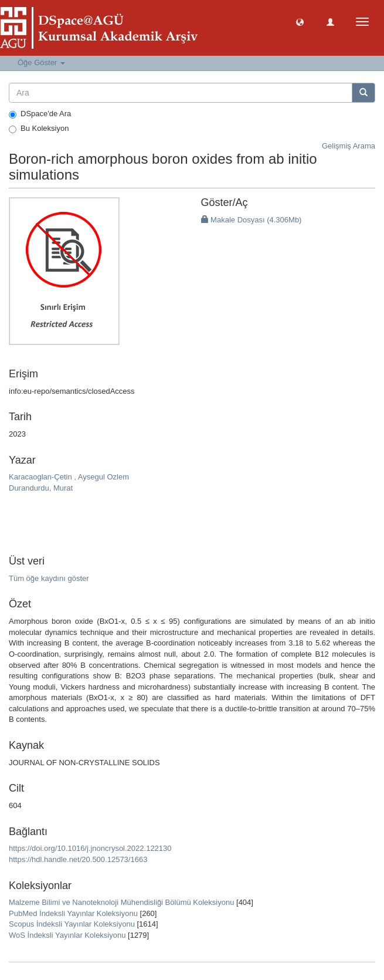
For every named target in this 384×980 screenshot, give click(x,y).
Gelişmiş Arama (349, 146)
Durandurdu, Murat (41, 488)
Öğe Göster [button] (41, 62)
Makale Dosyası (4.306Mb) (252, 220)
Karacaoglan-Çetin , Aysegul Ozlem (69, 477)
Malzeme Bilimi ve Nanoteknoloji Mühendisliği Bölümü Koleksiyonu (121, 902)
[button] (300, 21)
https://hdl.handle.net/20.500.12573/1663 (78, 859)
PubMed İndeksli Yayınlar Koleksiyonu (73, 913)
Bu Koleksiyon (39, 129)
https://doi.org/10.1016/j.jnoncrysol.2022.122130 (90, 848)
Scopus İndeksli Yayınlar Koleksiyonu (72, 924)
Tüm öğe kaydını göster (49, 578)
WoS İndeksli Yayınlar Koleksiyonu (67, 935)
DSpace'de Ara (40, 114)
